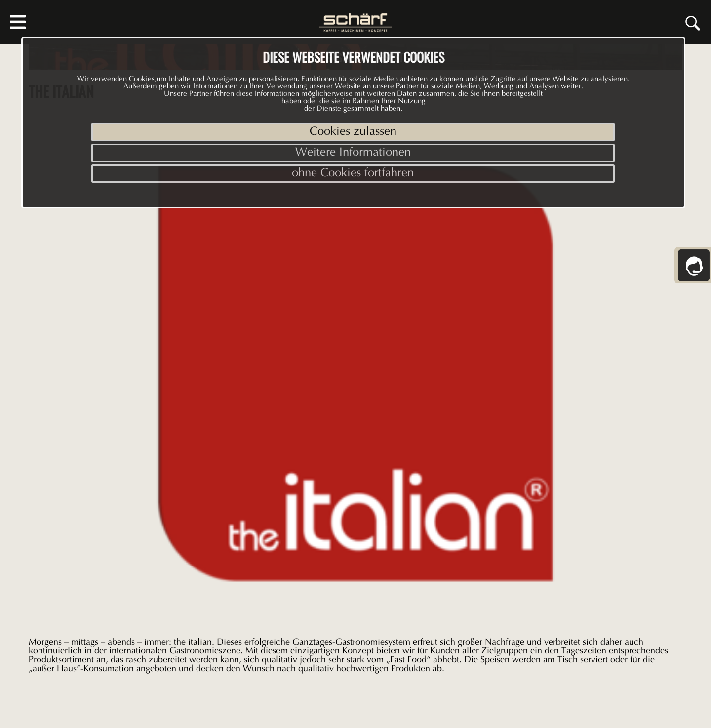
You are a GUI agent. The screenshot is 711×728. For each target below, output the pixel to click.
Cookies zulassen (353, 132)
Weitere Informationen (353, 153)
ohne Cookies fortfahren (353, 174)
